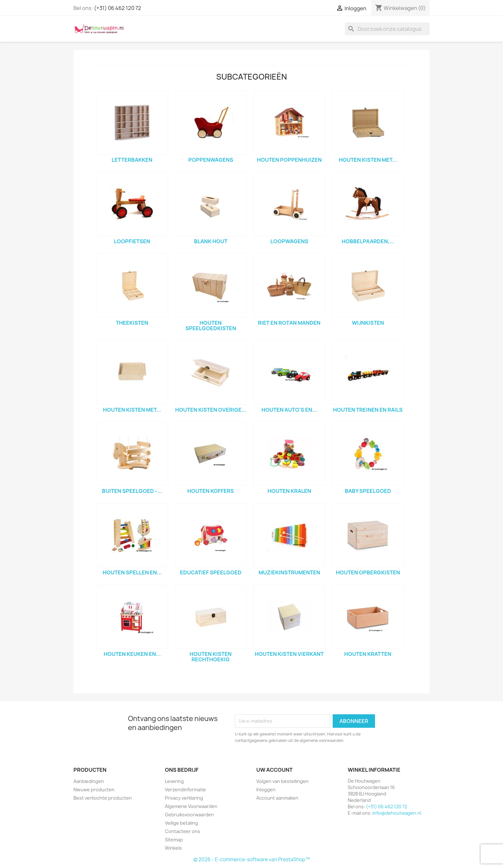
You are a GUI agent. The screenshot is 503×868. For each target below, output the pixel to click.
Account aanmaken (277, 798)
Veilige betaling (181, 823)
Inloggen (266, 790)
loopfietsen (132, 241)
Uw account (274, 770)
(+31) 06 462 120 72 (118, 8)
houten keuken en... (132, 654)
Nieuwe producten (94, 790)
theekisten (132, 323)
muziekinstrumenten (289, 572)
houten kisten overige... (211, 410)
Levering (174, 781)
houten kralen (289, 491)
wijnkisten (368, 323)
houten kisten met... (368, 160)
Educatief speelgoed (211, 572)
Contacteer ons (183, 831)
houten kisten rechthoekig (211, 657)
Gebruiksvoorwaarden (189, 815)
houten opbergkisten (368, 572)
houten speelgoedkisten (211, 326)
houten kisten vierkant (289, 654)
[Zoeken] (387, 29)
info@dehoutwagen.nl (397, 813)
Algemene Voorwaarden (191, 806)
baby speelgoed (368, 491)
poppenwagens (211, 160)
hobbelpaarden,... (368, 241)
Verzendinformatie (185, 790)
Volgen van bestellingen (282, 781)
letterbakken (132, 160)
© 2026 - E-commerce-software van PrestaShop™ (252, 859)
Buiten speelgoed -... (132, 491)
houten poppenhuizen (289, 160)
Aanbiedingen (89, 781)
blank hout (211, 241)
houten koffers (211, 491)
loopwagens (289, 241)
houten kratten (368, 654)
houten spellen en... (132, 572)
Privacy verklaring (184, 798)
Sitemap (174, 840)
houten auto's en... (289, 410)
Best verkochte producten (103, 798)
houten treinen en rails (368, 410)
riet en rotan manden (289, 323)
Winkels (173, 848)
